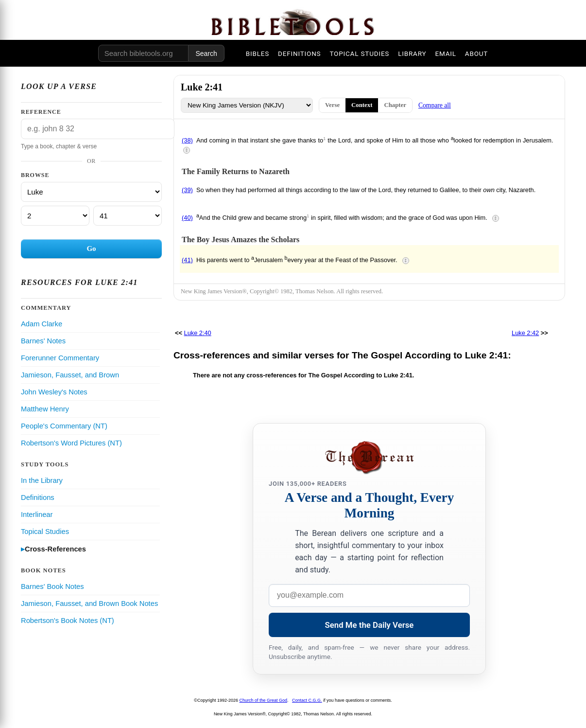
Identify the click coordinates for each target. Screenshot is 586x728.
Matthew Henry (45, 409)
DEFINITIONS (299, 53)
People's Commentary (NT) (64, 426)
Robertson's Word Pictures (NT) (71, 443)
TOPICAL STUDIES (359, 53)
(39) (187, 190)
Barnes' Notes (43, 341)
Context (362, 105)
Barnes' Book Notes (52, 586)
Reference (41, 112)
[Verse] (128, 216)
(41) (187, 260)
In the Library (42, 480)
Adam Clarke (42, 324)
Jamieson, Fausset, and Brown (70, 375)
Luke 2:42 (525, 333)
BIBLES (258, 53)
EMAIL (445, 53)
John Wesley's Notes (54, 392)
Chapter (395, 105)
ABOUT (476, 53)
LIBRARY (412, 53)
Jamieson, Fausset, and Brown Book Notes (89, 604)
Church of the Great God (264, 700)
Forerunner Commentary (60, 358)
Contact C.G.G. (307, 700)
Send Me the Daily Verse (370, 625)
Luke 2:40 (198, 333)
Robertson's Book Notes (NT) (68, 621)
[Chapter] (55, 216)
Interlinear (37, 515)
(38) (187, 140)
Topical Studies (45, 532)
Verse (332, 105)
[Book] (91, 192)
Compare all (435, 105)
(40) (187, 218)
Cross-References (55, 549)
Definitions (38, 497)
